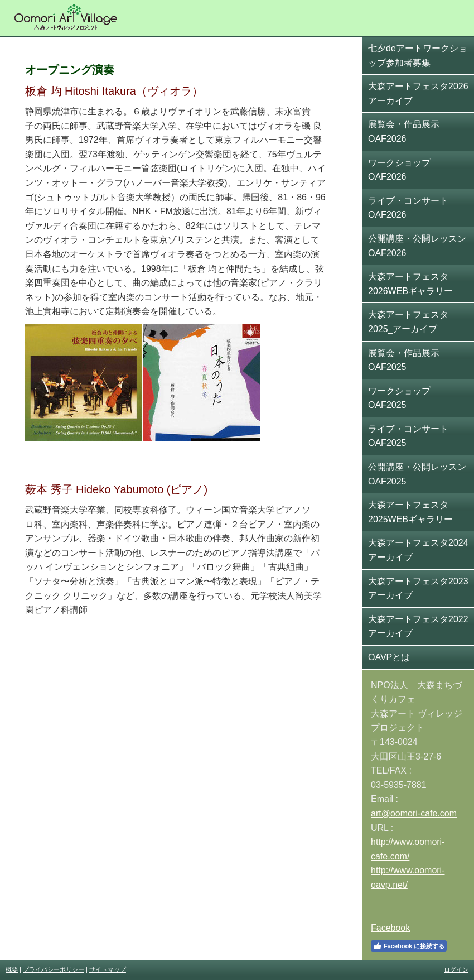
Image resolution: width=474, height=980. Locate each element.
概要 (12, 969)
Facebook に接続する (409, 946)
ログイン (456, 969)
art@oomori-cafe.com (414, 813)
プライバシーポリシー (54, 969)
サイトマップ (108, 969)
